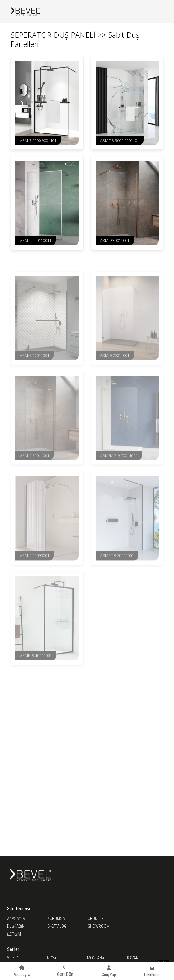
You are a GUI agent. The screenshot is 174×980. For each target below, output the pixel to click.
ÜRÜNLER (96, 918)
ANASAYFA (16, 918)
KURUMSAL (57, 918)
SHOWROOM (99, 926)
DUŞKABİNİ (16, 926)
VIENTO (13, 958)
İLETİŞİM (14, 934)
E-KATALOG (57, 926)
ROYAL (53, 958)
